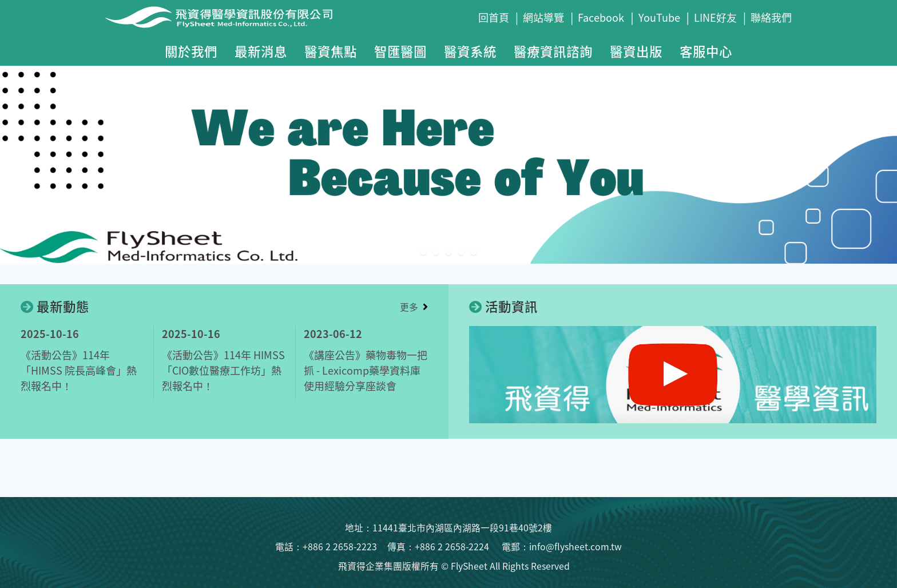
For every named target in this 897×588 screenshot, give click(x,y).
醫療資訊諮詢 (553, 51)
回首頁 (494, 17)
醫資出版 (636, 51)
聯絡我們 (771, 17)
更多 (409, 307)
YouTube (659, 17)
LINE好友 (715, 17)
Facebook (601, 17)
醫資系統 (470, 51)
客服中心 (706, 51)
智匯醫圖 (400, 51)
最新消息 (261, 51)
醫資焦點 (331, 51)
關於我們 (191, 51)
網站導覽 (543, 17)
